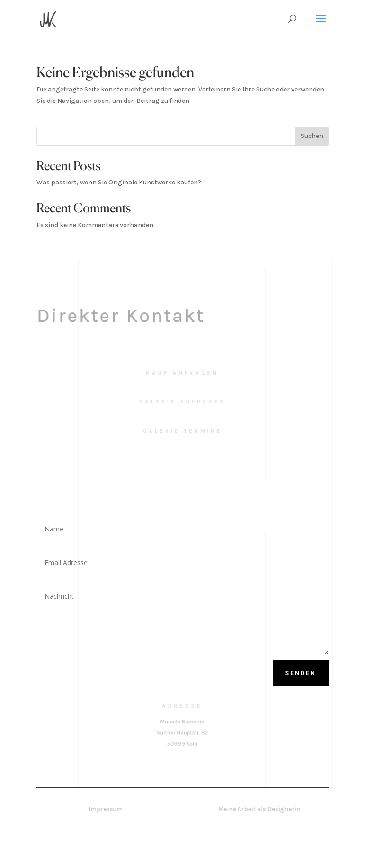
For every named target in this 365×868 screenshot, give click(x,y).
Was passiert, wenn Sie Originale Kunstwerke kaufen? (119, 182)
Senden (301, 673)
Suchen (312, 136)
